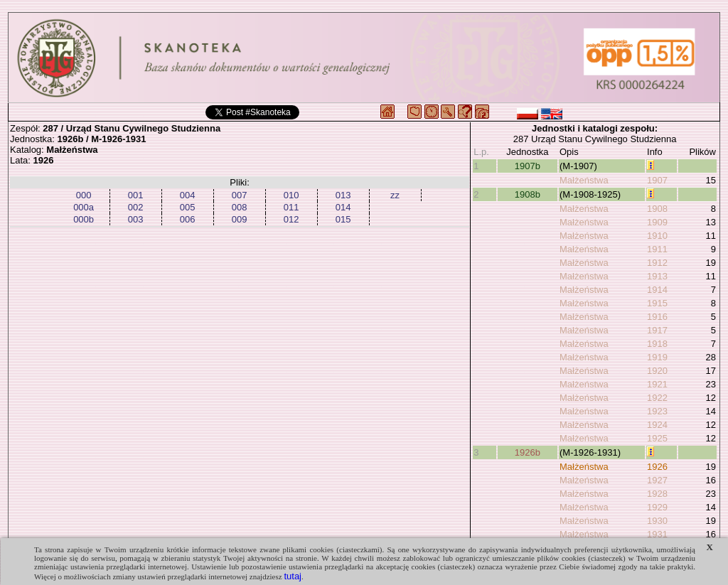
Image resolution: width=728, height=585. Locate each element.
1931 (657, 534)
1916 (657, 317)
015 (343, 219)
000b (84, 219)
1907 (657, 180)
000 (84, 195)
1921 (657, 384)
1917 (657, 330)
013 (343, 195)
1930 (657, 521)
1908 (657, 209)
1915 (657, 303)
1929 (657, 507)
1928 (657, 494)
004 (188, 195)
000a (84, 207)
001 (136, 195)
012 (291, 219)
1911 (657, 249)
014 (343, 207)
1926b (528, 452)
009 (240, 219)
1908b (528, 194)
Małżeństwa (584, 180)
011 (291, 207)
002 (136, 207)
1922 (657, 398)
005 (188, 207)
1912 (657, 263)
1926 (657, 467)
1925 (657, 438)
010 (291, 195)
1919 (657, 357)
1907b (528, 166)
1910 (657, 236)
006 (188, 219)
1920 (657, 371)
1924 (657, 425)
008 (240, 207)
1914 (657, 290)
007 (240, 195)
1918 (657, 344)
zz (395, 195)
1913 (657, 276)
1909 (657, 222)
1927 (657, 480)
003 (136, 219)
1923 (657, 411)
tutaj (293, 576)
